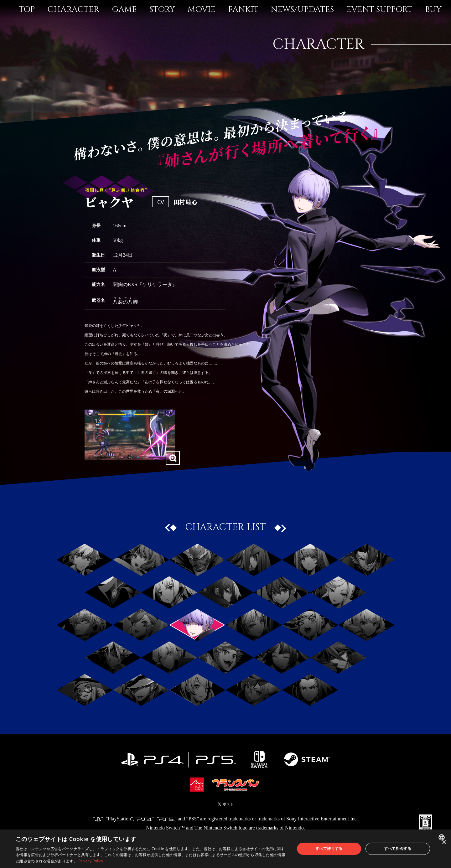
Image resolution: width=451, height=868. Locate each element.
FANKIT (243, 10)
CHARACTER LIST (225, 527)
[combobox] (442, 837)
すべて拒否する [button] (398, 848)
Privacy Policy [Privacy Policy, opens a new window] (91, 861)
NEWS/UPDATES (302, 10)
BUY (433, 10)
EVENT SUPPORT (379, 10)
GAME (124, 10)
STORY (162, 10)
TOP (27, 10)
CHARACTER (73, 10)
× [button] (444, 842)
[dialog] (225, 849)
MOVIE (202, 10)
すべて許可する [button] (329, 848)
